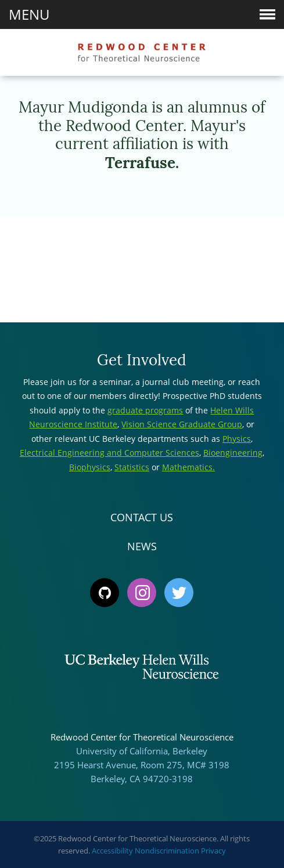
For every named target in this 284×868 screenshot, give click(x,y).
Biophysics (90, 467)
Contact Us (142, 517)
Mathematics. (188, 467)
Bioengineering (233, 453)
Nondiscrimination (167, 851)
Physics (237, 439)
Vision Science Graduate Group (182, 424)
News (142, 546)
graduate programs (145, 410)
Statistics (132, 467)
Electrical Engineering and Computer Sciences (109, 453)
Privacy (213, 851)
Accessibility (112, 851)
